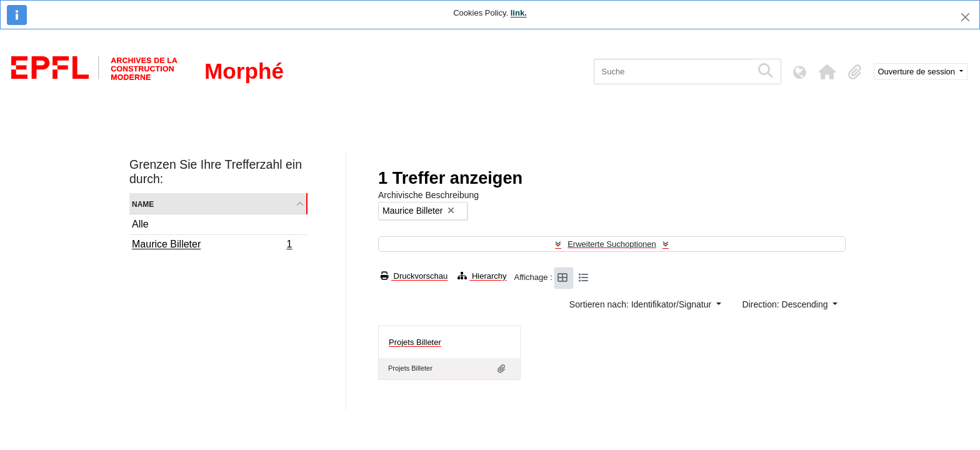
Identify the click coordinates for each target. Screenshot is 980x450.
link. (519, 13)
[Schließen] (965, 17)
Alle (140, 224)
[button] (827, 72)
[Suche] (673, 72)
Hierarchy (482, 276)
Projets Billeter (415, 342)
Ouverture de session (918, 72)
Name (143, 203)
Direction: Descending (787, 304)
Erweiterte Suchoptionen (612, 244)
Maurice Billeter (212, 246)
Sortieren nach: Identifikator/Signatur (642, 304)
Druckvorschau (414, 276)
